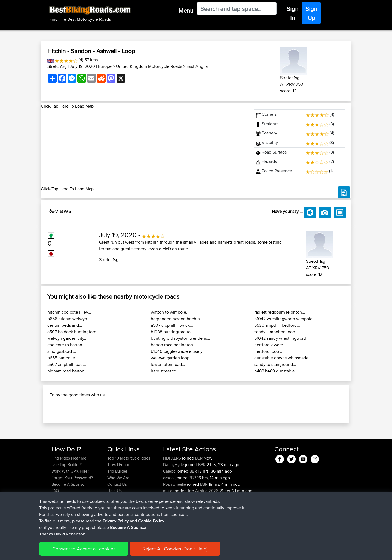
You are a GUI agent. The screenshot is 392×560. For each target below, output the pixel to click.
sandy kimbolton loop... (276, 332)
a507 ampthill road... (67, 364)
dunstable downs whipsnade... (283, 358)
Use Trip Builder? (67, 500)
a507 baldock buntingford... (73, 332)
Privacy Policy (116, 552)
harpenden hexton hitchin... (177, 319)
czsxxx (169, 513)
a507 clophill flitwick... (172, 325)
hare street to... (165, 371)
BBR (199, 493)
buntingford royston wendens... (180, 338)
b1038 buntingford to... (172, 332)
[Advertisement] (144, 148)
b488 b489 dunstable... (276, 371)
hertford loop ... (269, 351)
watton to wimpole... (170, 312)
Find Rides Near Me (69, 493)
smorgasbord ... (62, 351)
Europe (105, 66)
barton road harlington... (174, 345)
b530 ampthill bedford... (277, 325)
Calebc (170, 506)
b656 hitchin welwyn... (69, 319)
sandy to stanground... (275, 364)
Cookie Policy (151, 552)
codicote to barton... (66, 345)
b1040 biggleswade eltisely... (178, 351)
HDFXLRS (173, 493)
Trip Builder (117, 506)
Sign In (293, 13)
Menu (186, 10)
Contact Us (117, 519)
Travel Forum (119, 500)
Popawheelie (175, 519)
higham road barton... (68, 371)
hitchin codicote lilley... (69, 312)
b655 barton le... (63, 358)
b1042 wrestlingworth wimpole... (285, 319)
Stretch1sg (57, 66)
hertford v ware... (270, 345)
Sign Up (311, 13)
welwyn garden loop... (172, 358)
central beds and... (65, 325)
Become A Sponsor (69, 519)
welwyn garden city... (67, 338)
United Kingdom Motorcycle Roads (149, 66)
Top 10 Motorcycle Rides (129, 493)
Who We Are (118, 513)
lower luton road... (168, 364)
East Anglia (197, 66)
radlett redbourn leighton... (280, 312)
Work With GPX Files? (70, 506)
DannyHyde (174, 500)
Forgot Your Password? (72, 513)
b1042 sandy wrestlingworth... (282, 338)
